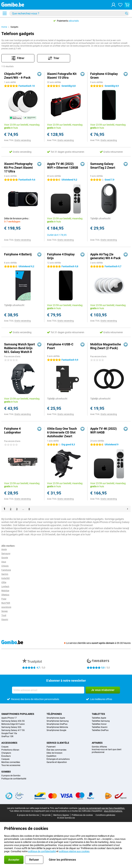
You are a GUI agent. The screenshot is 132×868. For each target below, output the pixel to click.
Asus (4, 562)
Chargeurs (6, 753)
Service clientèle (58, 743)
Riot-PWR (6, 603)
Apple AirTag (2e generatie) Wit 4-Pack (105, 256)
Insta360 (5, 578)
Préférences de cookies (82, 815)
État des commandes (56, 750)
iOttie (4, 582)
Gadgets (14, 27)
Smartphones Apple (56, 718)
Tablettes (98, 714)
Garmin (5, 574)
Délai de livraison (54, 753)
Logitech (5, 587)
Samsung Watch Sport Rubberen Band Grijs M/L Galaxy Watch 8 (20, 348)
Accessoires (9, 743)
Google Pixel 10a (9, 733)
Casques (5, 759)
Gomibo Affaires (99, 747)
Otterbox (5, 595)
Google (5, 558)
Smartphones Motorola (57, 727)
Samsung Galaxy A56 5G (13, 721)
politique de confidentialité (42, 851)
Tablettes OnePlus (100, 730)
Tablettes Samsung (101, 721)
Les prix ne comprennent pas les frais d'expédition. (102, 808)
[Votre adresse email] (48, 690)
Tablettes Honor (99, 724)
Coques (5, 747)
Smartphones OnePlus (57, 724)
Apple (4, 549)
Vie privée (46, 815)
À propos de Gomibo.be (28, 815)
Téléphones (54, 714)
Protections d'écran (10, 750)
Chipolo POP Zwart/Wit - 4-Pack (17, 76)
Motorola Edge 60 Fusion (13, 724)
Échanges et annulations (58, 759)
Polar (4, 599)
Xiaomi (5, 619)
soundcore (6, 607)
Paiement (51, 747)
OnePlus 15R (7, 736)
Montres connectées (11, 762)
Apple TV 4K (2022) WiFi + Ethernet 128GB (63, 166)
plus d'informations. (113, 811)
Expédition (51, 756)
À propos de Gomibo (11, 776)
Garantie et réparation (57, 762)
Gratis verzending (23, 140)
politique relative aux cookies (74, 851)
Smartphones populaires (18, 714)
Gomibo (6, 772)
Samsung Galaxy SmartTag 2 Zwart (103, 166)
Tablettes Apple (99, 718)
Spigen (5, 611)
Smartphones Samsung (58, 721)
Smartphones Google (56, 730)
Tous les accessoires (11, 765)
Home (4, 27)
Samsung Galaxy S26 (11, 727)
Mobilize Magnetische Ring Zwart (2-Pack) (106, 346)
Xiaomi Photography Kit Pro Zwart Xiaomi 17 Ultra (18, 168)
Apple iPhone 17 (9, 718)
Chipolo (5, 566)
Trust (4, 615)
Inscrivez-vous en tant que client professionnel (107, 751)
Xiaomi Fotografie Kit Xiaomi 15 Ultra (62, 76)
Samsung (6, 554)
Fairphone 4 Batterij (18, 254)
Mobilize (5, 591)
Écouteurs (6, 756)
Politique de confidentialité (14, 779)
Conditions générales (105, 815)
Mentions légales (61, 815)
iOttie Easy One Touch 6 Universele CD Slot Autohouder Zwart (62, 432)
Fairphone (6, 570)
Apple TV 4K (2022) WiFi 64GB (103, 430)
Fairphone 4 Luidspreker (13, 430)
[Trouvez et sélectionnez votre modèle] (69, 13)
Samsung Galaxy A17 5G (13, 730)
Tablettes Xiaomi (100, 727)
